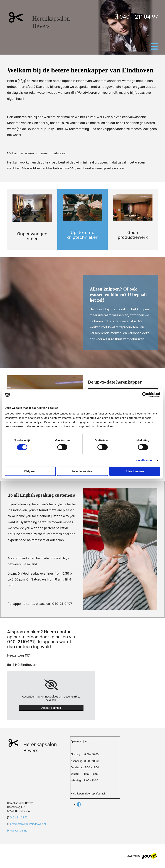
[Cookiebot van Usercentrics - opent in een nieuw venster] (145, 395)
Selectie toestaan (82, 471)
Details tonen (145, 460)
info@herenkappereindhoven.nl (28, 824)
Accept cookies (51, 708)
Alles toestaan (135, 471)
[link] (51, 685)
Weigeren (30, 471)
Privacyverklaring (17, 831)
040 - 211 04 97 (136, 17)
